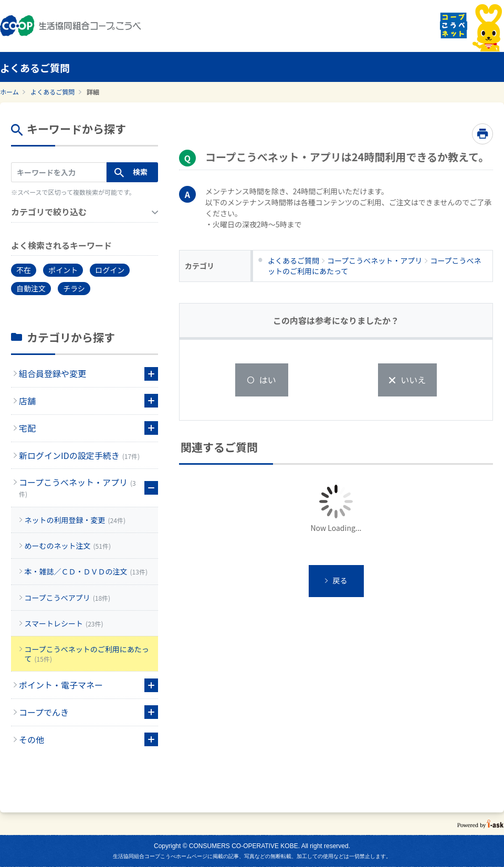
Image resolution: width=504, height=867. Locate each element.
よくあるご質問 (52, 92)
